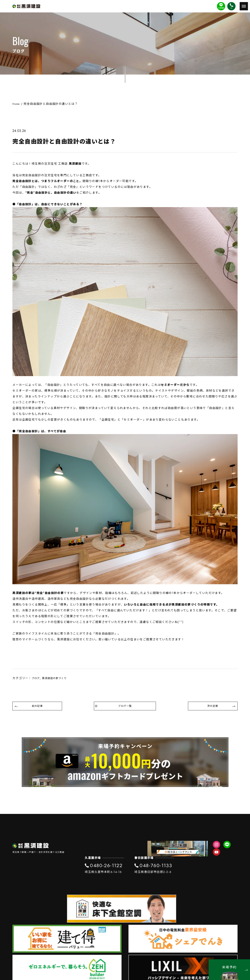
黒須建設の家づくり (58, 678)
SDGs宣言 (125, 950)
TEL (231, 8)
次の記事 (221, 708)
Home (17, 104)
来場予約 (235, 968)
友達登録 (221, 8)
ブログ (36, 678)
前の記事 (29, 708)
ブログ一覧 (125, 708)
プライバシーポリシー (125, 944)
